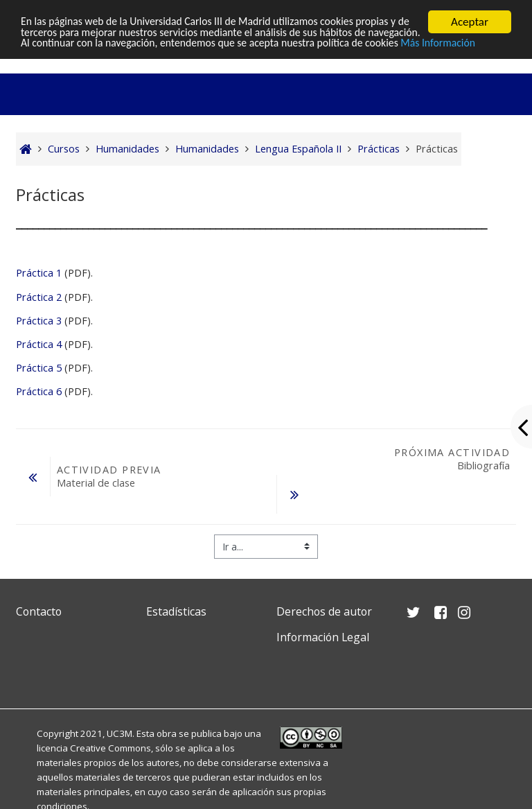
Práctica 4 (39, 344)
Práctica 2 (39, 297)
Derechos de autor (324, 611)
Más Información (61, 58)
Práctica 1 (39, 273)
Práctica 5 (39, 368)
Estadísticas (176, 611)
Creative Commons (110, 748)
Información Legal (323, 637)
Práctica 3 (39, 321)
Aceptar (470, 22)
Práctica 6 (39, 391)
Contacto (39, 611)
